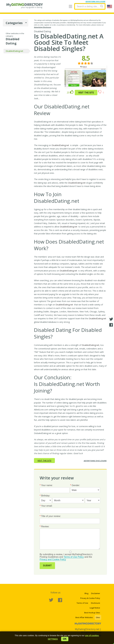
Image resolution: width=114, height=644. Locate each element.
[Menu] (70, 7)
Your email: (46, 506)
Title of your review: (50, 516)
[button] (53, 639)
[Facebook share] (111, 325)
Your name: (46, 485)
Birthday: (45, 496)
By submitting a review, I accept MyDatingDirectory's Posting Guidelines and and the (70, 556)
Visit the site (86, 93)
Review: (44, 526)
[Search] (102, 6)
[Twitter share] (111, 319)
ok (65, 639)
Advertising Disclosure (43, 27)
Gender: (75, 485)
